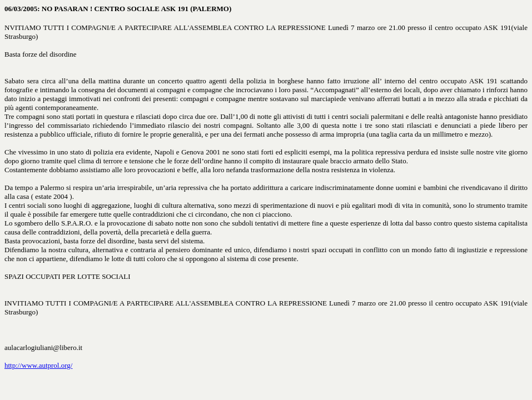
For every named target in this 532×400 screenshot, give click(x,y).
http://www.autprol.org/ (38, 365)
